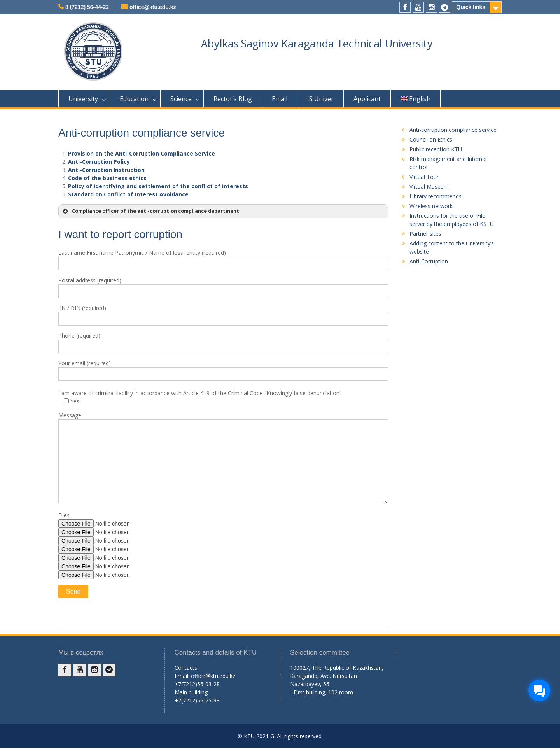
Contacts (186, 668)
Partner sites (425, 234)
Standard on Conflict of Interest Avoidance (128, 194)
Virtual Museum (429, 187)
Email (280, 99)
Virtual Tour (424, 177)
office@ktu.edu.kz (153, 7)
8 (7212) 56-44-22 (87, 7)
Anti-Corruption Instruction (106, 170)
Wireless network (431, 206)
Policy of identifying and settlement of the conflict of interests (158, 186)
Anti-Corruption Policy (99, 162)
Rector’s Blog (233, 99)
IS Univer (320, 99)
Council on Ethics (431, 139)
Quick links (471, 7)
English (416, 99)
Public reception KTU (436, 149)
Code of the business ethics (107, 178)
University (83, 99)
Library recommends (436, 196)
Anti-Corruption (429, 261)
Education (134, 99)
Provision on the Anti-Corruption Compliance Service (142, 153)
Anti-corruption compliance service (453, 130)
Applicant (367, 99)
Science (181, 99)
